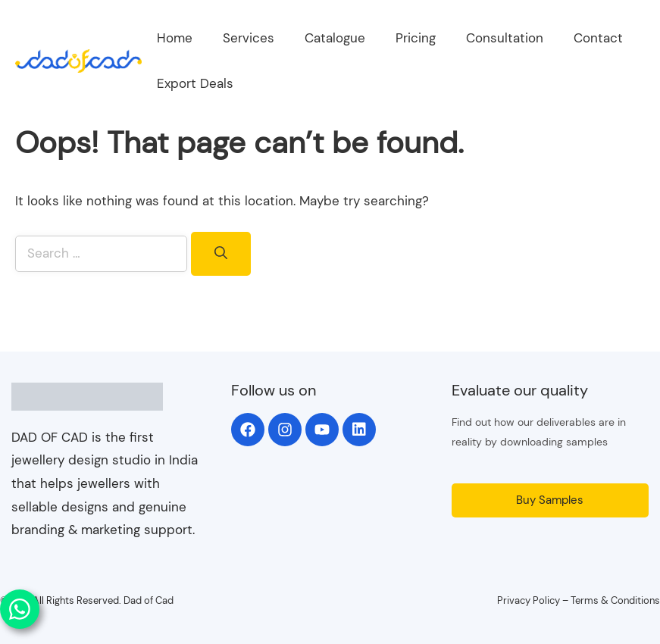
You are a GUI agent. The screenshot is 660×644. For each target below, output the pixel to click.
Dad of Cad (149, 600)
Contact (598, 38)
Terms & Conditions (615, 600)
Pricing (416, 38)
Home (175, 38)
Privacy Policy (529, 600)
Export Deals (195, 83)
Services (249, 38)
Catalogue (335, 38)
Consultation (505, 38)
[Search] (221, 254)
